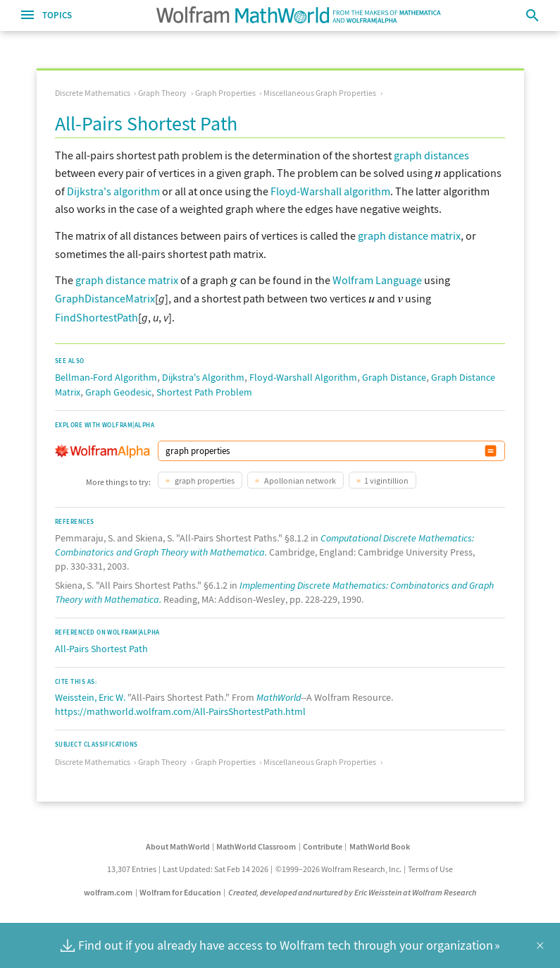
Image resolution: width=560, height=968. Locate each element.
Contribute (323, 844)
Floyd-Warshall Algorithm (303, 374)
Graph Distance (394, 374)
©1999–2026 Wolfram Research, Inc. (338, 866)
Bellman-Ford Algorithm (106, 374)
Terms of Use (430, 866)
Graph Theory (162, 93)
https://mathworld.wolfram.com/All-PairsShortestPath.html (180, 709)
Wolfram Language (377, 280)
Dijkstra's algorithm (113, 191)
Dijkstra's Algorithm (203, 374)
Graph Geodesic (118, 389)
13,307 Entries (132, 866)
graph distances (431, 155)
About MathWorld (178, 844)
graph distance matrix (409, 235)
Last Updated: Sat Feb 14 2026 (216, 866)
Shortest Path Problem (204, 389)
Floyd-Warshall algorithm (330, 191)
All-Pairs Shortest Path (101, 646)
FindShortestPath (97, 316)
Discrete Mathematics (93, 93)
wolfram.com (108, 889)
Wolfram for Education (180, 889)
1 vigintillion (386, 478)
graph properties (204, 478)
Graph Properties (225, 93)
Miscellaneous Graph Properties (320, 93)
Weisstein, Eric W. (90, 694)
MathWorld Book (380, 844)
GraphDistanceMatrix (105, 298)
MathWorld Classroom (256, 844)
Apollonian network (299, 478)
